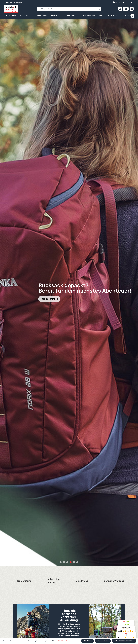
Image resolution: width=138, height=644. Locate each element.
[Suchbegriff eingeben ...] (66, 9)
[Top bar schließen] (132, 2)
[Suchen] (99, 9)
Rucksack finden (49, 299)
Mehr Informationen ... (65, 641)
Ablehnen (87, 641)
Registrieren (20, 2)
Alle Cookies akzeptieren (124, 641)
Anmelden (8, 2)
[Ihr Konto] (120, 9)
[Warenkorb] (126, 9)
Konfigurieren (103, 641)
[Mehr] (132, 9)
